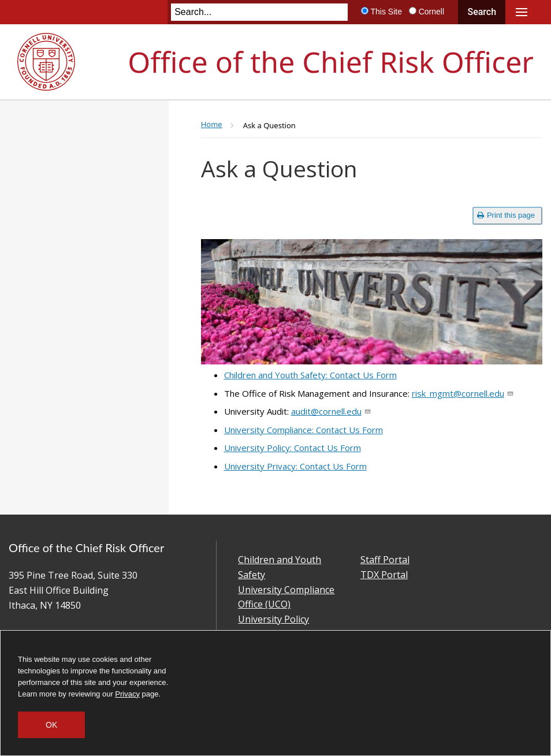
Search (482, 12)
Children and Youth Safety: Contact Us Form (310, 375)
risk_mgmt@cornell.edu (462, 393)
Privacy (127, 694)
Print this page (506, 215)
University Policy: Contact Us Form (293, 448)
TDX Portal (384, 575)
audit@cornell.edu (330, 411)
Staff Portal (385, 560)
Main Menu (522, 12)
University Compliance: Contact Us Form (304, 430)
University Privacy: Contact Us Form (295, 466)
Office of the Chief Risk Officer (331, 62)
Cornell (431, 12)
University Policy (273, 619)
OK (51, 725)
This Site (386, 12)
